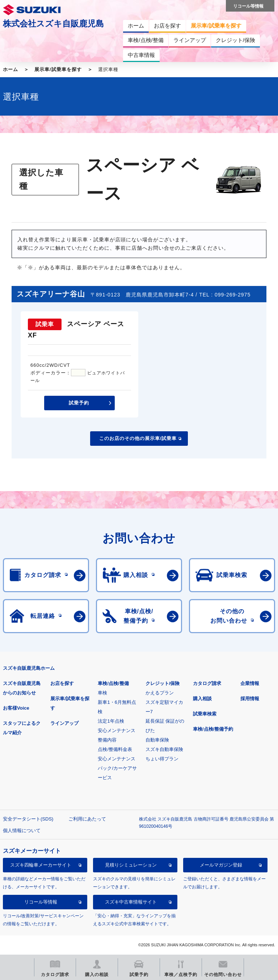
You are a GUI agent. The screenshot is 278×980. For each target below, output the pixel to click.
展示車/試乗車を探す (58, 69)
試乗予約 (79, 403)
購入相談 (202, 699)
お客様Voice (16, 708)
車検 (102, 693)
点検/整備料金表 (115, 749)
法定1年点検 (111, 721)
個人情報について (22, 830)
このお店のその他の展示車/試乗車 (138, 438)
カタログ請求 (207, 683)
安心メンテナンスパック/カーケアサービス (117, 768)
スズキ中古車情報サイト (131, 902)
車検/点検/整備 (113, 683)
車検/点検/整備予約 (213, 729)
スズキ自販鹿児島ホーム (29, 668)
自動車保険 (157, 740)
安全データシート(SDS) (28, 819)
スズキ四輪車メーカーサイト (41, 865)
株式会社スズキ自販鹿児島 (53, 24)
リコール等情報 (41, 902)
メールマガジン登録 (221, 865)
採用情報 (250, 699)
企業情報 (250, 683)
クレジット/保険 (163, 683)
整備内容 (107, 740)
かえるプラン (160, 693)
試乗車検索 (205, 714)
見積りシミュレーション (131, 865)
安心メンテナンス (117, 730)
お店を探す (62, 683)
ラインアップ (64, 723)
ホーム (10, 69)
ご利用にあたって (87, 819)
